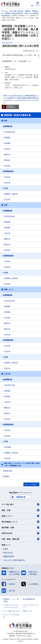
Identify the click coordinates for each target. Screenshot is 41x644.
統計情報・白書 (20, 527)
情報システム (9, 289)
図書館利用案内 (9, 556)
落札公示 (7, 160)
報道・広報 (20, 510)
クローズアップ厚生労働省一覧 (14, 560)
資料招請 (7, 137)
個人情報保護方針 (29, 599)
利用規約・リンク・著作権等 (11, 600)
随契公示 (7, 154)
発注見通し (8, 447)
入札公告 (7, 149)
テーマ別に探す (20, 504)
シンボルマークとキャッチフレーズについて (11, 606)
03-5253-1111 (21, 636)
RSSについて (28, 611)
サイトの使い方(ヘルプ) (11, 611)
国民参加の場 (21, 497)
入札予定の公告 (10, 132)
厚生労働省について (20, 522)
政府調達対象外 (8, 171)
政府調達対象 (8, 126)
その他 (5, 188)
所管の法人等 (8, 553)
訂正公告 (7, 166)
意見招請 (7, 143)
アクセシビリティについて (31, 606)
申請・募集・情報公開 (20, 539)
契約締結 (6, 476)
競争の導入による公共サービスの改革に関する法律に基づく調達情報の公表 (22, 464)
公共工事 (7, 374)
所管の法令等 (20, 533)
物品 (6, 121)
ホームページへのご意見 (11, 616)
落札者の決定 (8, 471)
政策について (20, 516)
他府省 (6, 549)
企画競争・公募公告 (11, 194)
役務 (6, 205)
